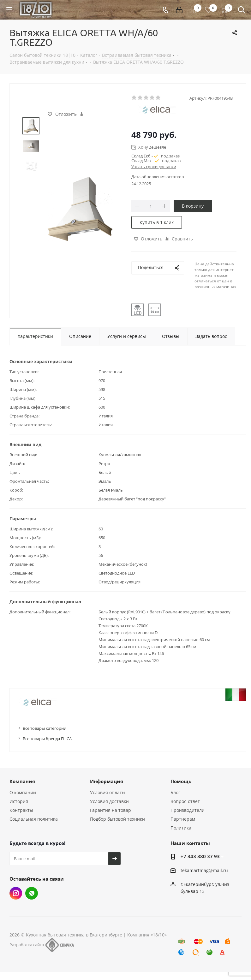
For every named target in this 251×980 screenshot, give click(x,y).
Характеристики (35, 336)
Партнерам (183, 819)
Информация (107, 781)
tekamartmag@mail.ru (204, 870)
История (19, 801)
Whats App (32, 893)
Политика (181, 828)
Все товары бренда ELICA (47, 739)
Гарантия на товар (111, 810)
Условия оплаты (108, 792)
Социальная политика (34, 819)
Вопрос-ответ (185, 801)
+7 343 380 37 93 (200, 856)
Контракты (21, 810)
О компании (23, 792)
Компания (22, 781)
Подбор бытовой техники (117, 819)
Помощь (181, 781)
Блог (175, 792)
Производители (188, 810)
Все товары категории (45, 728)
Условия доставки (109, 801)
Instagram (16, 893)
